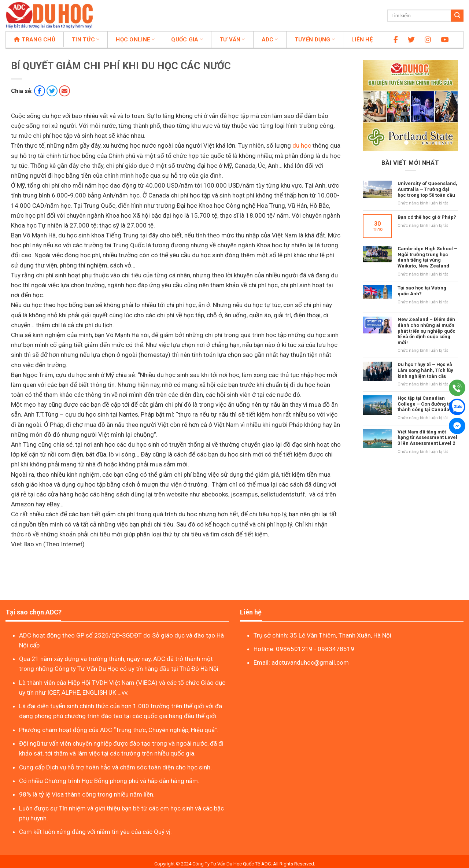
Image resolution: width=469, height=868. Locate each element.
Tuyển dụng (315, 40)
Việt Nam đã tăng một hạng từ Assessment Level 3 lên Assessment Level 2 (427, 437)
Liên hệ (362, 40)
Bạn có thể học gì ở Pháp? (427, 217)
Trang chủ (35, 40)
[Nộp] (457, 16)
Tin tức (86, 40)
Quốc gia (187, 40)
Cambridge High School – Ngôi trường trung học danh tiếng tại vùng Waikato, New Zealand (427, 257)
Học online (135, 40)
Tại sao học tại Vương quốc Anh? (422, 291)
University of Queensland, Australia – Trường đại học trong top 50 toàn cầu (427, 189)
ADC (270, 40)
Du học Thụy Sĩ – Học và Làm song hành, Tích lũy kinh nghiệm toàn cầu (425, 370)
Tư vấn (232, 40)
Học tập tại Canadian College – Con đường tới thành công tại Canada (425, 404)
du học (302, 145)
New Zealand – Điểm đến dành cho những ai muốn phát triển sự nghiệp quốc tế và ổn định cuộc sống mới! (426, 331)
